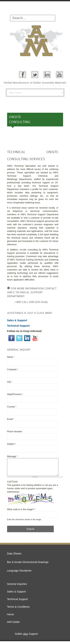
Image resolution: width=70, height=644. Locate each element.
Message (12, 456)
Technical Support (17, 602)
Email (11, 419)
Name (11, 357)
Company (13, 369)
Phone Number (15, 432)
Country (12, 407)
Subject (12, 444)
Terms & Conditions (18, 610)
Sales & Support (17, 594)
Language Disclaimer (19, 573)
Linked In (47, 74)
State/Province (15, 394)
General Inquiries (17, 587)
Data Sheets (14, 556)
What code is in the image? (21, 512)
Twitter (35, 74)
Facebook (22, 74)
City (10, 382)
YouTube (59, 74)
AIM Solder (14, 625)
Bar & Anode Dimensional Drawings (28, 565)
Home (11, 617)
